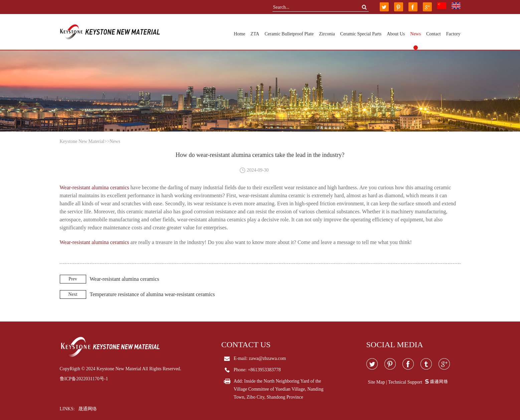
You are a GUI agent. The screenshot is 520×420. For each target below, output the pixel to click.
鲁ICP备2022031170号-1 (84, 379)
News (415, 34)
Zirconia (327, 34)
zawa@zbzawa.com (267, 358)
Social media (395, 345)
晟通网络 (88, 409)
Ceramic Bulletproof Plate (289, 34)
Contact (434, 34)
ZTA (255, 34)
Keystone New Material (82, 141)
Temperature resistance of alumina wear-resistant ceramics (152, 294)
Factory (453, 34)
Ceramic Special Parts (361, 34)
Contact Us (246, 345)
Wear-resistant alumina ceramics (95, 187)
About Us (396, 34)
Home (239, 34)
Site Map (377, 382)
